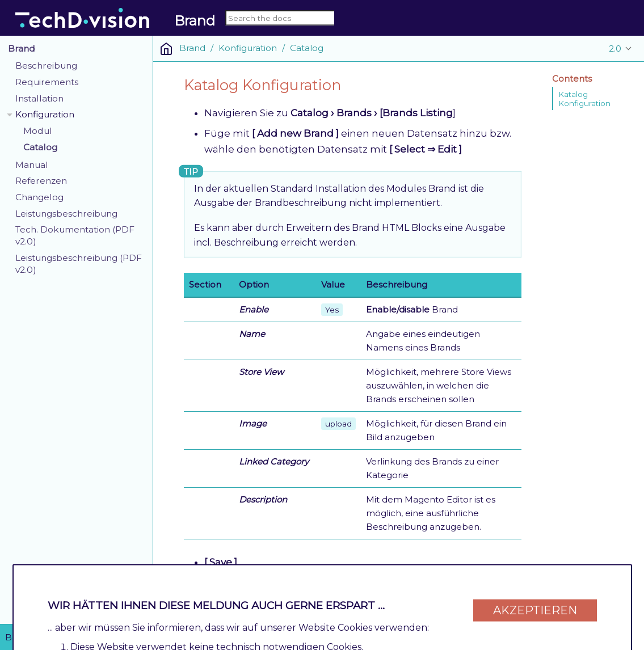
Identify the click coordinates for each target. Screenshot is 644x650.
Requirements (47, 82)
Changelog (39, 197)
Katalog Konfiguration (584, 99)
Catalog (40, 147)
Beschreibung (46, 66)
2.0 (615, 48)
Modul (38, 131)
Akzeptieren (535, 606)
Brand (22, 48)
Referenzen (41, 181)
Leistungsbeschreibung (66, 214)
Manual (32, 165)
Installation (39, 98)
